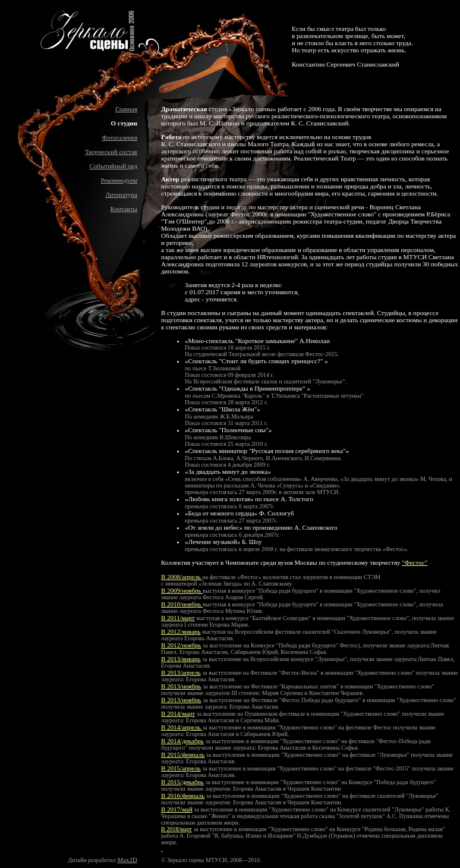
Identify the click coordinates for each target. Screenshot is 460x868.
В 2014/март (178, 713)
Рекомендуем (119, 180)
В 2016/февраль (183, 795)
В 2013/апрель (181, 672)
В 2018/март (177, 829)
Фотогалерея (119, 137)
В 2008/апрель (182, 577)
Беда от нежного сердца (221, 513)
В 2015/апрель (181, 768)
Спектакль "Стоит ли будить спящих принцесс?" (257, 361)
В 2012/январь (181, 631)
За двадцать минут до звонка (228, 471)
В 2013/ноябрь (181, 686)
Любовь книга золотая (219, 499)
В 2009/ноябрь (182, 590)
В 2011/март (178, 618)
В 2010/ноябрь (182, 604)
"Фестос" (415, 562)
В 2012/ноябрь (181, 645)
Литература (121, 194)
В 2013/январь (181, 659)
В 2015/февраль (183, 754)
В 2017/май (177, 809)
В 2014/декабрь (182, 741)
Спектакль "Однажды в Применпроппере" (248, 388)
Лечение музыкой (213, 542)
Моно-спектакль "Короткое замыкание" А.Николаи (259, 341)
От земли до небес (214, 527)
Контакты (124, 209)
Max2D (127, 860)
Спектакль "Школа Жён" (223, 409)
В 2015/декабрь (182, 782)
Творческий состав (111, 152)
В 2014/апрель (182, 727)
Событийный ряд (114, 166)
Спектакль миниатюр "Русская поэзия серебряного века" (267, 451)
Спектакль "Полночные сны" (229, 430)
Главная (126, 109)
